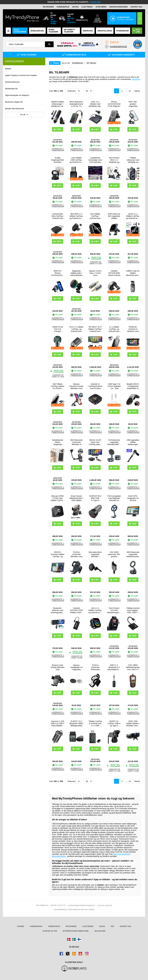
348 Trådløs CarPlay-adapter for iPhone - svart (58, 386)
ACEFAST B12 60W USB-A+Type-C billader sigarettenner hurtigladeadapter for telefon (95, 498)
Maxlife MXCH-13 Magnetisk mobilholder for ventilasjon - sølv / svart (133, 386)
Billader (8, 69)
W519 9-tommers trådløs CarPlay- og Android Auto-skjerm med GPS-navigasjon (58, 554)
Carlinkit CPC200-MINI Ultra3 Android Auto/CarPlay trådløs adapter (114, 273)
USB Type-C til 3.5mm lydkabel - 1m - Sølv (114, 386)
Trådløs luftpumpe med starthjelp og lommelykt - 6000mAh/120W (133, 160)
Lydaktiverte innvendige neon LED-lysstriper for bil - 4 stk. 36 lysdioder (95, 160)
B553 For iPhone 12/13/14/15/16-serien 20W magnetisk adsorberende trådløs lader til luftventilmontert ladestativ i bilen (58, 273)
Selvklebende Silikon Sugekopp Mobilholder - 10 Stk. (58, 442)
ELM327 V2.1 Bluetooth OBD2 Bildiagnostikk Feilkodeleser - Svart (76, 723)
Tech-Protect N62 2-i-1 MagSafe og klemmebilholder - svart (114, 160)
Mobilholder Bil (11, 89)
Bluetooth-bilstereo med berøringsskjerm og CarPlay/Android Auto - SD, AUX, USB (58, 610)
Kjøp (59, 468)
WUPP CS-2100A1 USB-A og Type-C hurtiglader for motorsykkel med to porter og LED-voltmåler (114, 723)
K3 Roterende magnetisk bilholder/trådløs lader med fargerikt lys (114, 442)
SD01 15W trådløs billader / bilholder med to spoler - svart (133, 723)
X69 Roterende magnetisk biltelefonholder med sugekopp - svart (133, 554)
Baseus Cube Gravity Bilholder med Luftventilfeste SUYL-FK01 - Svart (58, 667)
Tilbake (56, 63)
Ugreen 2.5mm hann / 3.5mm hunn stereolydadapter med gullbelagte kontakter (95, 273)
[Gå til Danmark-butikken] (69, 939)
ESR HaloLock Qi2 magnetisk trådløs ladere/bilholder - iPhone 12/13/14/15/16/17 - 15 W (114, 216)
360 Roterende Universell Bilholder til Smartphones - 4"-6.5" (76, 442)
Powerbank (123, 31)
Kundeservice (63, 7)
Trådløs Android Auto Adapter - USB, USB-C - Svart (133, 610)
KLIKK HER (95, 2)
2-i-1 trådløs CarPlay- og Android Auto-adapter (114, 329)
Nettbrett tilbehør (69, 31)
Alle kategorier (20, 31)
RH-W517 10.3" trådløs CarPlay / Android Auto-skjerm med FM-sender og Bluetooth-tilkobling (95, 329)
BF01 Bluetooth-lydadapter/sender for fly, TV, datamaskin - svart (76, 104)
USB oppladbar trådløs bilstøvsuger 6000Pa (133, 442)
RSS (112, 926)
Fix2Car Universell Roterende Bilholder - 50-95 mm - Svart (95, 667)
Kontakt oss (136, 7)
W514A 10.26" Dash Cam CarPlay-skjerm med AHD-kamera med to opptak (95, 442)
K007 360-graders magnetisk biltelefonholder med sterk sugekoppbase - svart (133, 104)
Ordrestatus (54, 926)
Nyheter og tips (50, 931)
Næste (137, 91)
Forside (21, 926)
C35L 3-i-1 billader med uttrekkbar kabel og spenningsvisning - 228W (95, 104)
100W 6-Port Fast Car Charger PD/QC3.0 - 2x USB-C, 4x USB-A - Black (58, 329)
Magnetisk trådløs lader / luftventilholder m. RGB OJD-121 (76, 273)
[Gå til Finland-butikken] (79, 939)
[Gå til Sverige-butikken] (74, 939)
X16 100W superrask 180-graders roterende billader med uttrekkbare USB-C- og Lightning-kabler (114, 554)
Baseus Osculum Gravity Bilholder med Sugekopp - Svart (76, 386)
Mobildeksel (37, 31)
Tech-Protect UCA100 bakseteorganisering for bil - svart (114, 610)
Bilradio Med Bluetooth (15, 109)
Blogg (102, 926)
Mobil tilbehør (53, 31)
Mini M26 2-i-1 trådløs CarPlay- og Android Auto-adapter (76, 216)
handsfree (136, 79)
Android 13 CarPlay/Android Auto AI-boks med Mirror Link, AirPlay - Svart (95, 386)
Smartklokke (105, 31)
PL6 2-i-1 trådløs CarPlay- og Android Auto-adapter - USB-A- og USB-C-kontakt (76, 329)
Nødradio (88, 31)
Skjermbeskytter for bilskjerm (17, 95)
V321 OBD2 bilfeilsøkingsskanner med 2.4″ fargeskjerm (133, 667)
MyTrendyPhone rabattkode (76, 931)
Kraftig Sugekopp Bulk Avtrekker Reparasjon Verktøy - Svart (58, 160)
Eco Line (137, 31)
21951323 (108, 905)
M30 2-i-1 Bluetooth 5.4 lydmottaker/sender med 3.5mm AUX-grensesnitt (114, 667)
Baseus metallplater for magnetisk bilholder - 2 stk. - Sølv (76, 667)
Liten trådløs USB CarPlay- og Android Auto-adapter (76, 160)
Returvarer (48, 7)
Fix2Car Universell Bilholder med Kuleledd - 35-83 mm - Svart (76, 554)
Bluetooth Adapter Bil (14, 102)
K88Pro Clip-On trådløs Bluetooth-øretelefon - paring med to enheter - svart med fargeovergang (133, 273)
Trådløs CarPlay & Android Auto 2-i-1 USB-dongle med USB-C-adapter (95, 723)
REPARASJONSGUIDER (119, 7)
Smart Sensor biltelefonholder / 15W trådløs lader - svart (76, 498)
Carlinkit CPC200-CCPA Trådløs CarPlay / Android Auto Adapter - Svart (76, 610)
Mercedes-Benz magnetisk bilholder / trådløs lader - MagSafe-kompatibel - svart (95, 554)
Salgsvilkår (100, 931)
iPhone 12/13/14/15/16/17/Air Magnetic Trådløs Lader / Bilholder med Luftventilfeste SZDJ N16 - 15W (114, 104)
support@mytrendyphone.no (81, 905)
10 (130, 91)
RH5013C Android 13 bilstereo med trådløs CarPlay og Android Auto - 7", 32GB (133, 329)
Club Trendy (87, 7)
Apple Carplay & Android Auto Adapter (21, 75)
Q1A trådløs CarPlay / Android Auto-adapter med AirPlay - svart (95, 216)
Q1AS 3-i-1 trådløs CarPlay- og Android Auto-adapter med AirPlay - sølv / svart (133, 216)
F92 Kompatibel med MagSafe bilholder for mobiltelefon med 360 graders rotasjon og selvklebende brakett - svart (114, 498)
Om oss (75, 7)
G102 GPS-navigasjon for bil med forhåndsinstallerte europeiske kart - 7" (133, 498)
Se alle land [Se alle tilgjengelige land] (74, 947)
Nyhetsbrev (101, 7)
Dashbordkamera (12, 82)
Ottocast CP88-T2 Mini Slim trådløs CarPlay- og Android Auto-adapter (58, 498)
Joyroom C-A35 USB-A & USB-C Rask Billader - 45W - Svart (58, 723)
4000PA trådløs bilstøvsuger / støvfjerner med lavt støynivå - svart (58, 104)
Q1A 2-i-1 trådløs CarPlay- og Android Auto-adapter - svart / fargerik (95, 610)
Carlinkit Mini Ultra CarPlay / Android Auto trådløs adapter (58, 216)
